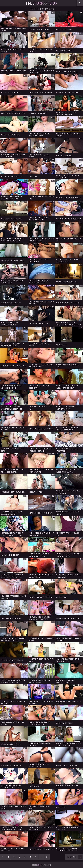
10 (47, 857)
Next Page (75, 857)
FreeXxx (41, 3)
